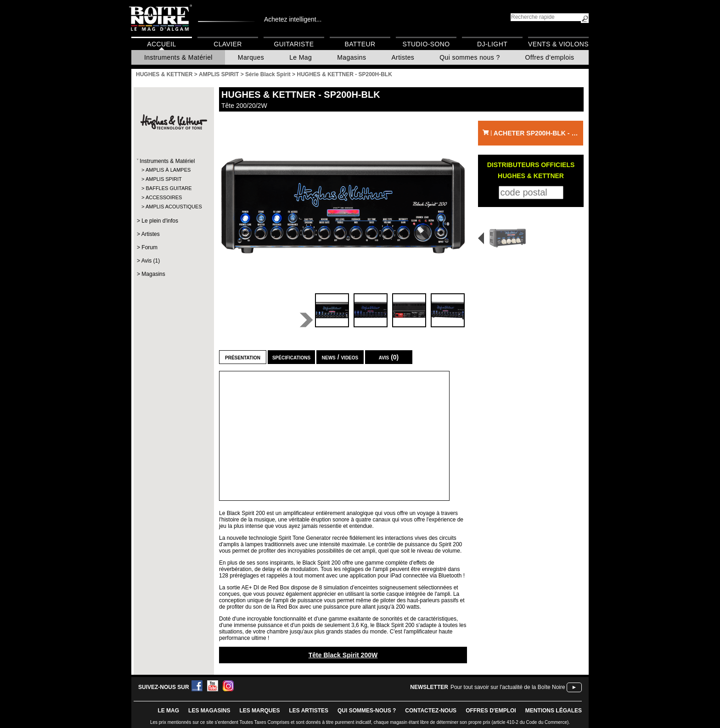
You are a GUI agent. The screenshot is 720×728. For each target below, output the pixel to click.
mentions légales (554, 711)
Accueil (161, 44)
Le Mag (301, 57)
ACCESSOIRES (164, 197)
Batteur (360, 44)
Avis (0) (389, 357)
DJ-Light (492, 44)
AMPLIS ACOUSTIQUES (173, 207)
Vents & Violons (558, 44)
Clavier (228, 44)
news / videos (340, 357)
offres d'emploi (491, 711)
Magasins (352, 57)
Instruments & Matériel (178, 57)
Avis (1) (151, 261)
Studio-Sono (426, 44)
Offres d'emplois (550, 57)
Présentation (243, 357)
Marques (251, 57)
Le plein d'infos (160, 221)
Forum (149, 247)
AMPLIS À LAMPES (168, 170)
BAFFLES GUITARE (169, 188)
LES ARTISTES (309, 711)
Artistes (403, 57)
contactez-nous (431, 711)
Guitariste (294, 44)
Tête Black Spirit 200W (343, 655)
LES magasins (209, 711)
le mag (168, 711)
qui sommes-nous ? (367, 711)
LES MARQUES (259, 711)
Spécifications (291, 357)
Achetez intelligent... (293, 19)
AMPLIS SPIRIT (164, 179)
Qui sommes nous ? (470, 57)
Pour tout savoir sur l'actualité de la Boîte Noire (508, 687)
